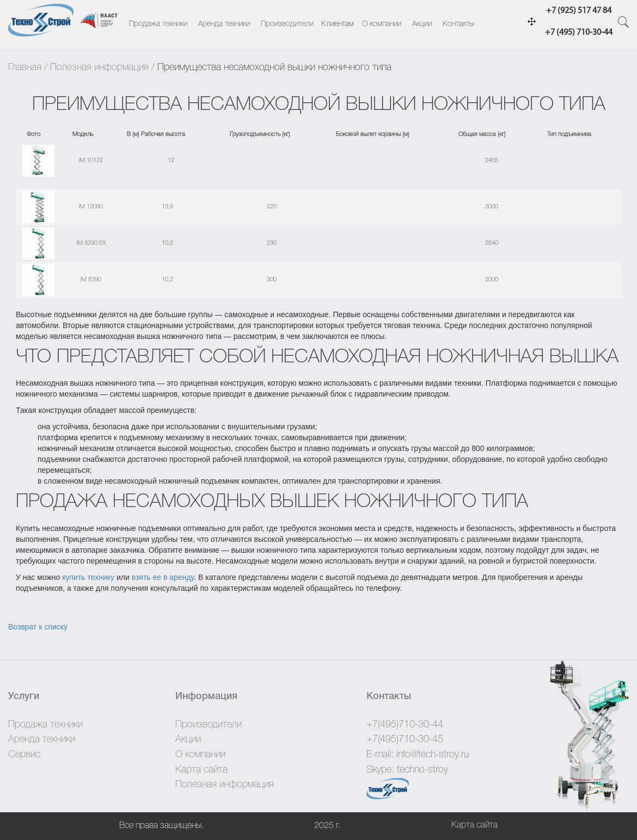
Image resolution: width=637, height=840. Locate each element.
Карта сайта (201, 770)
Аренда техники (224, 24)
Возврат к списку (38, 627)
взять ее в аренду (163, 577)
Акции (422, 24)
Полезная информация (99, 67)
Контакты (458, 24)
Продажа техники (158, 24)
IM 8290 (91, 280)
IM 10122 (91, 160)
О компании (382, 24)
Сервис (24, 755)
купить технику (88, 577)
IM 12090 (91, 207)
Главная (25, 67)
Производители (287, 24)
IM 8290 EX (91, 243)
